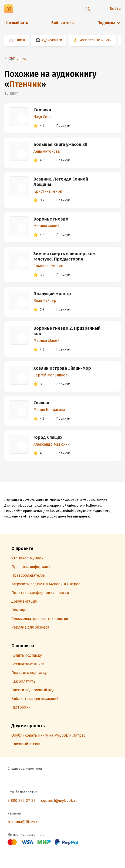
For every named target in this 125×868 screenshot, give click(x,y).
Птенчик (25, 84)
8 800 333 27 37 (22, 801)
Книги (20, 40)
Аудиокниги (52, 40)
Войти (115, 9)
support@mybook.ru (59, 801)
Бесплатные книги (95, 40)
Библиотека (62, 23)
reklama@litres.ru (23, 822)
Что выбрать (16, 23)
